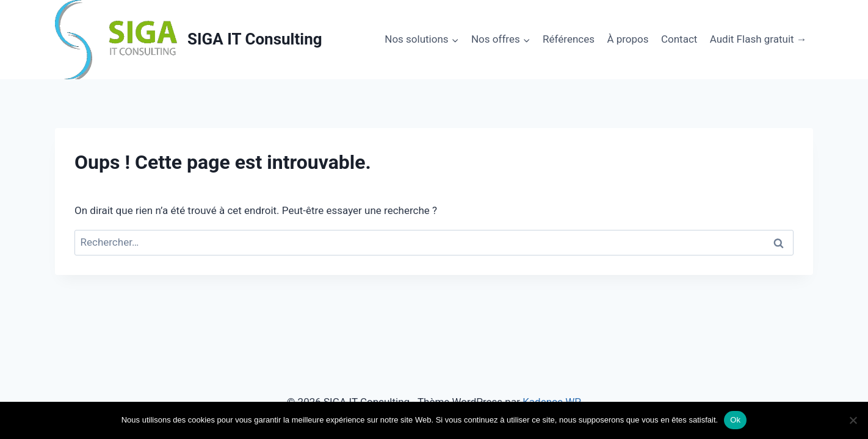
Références (569, 39)
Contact (679, 39)
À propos (627, 39)
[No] (853, 420)
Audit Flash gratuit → (758, 39)
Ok (735, 420)
